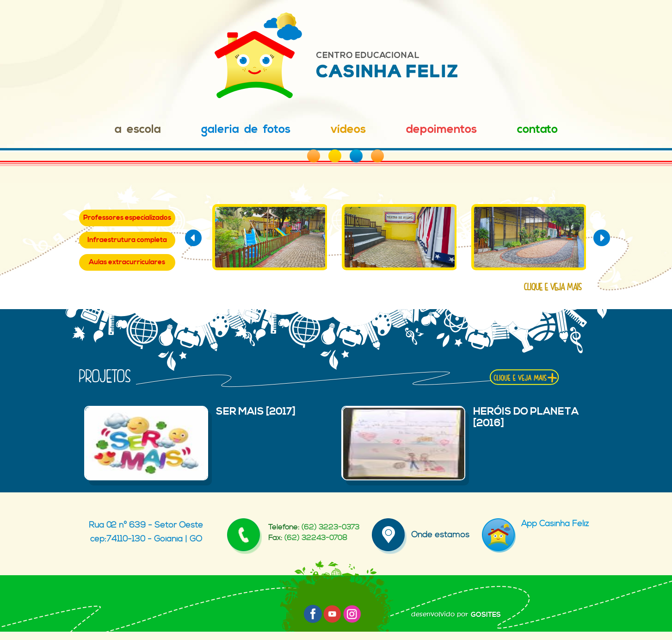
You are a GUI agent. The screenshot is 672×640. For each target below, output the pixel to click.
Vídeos (348, 129)
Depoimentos (441, 129)
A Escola (138, 129)
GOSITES (486, 615)
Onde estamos (421, 535)
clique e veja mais (553, 287)
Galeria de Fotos (246, 129)
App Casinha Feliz (535, 524)
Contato (537, 129)
